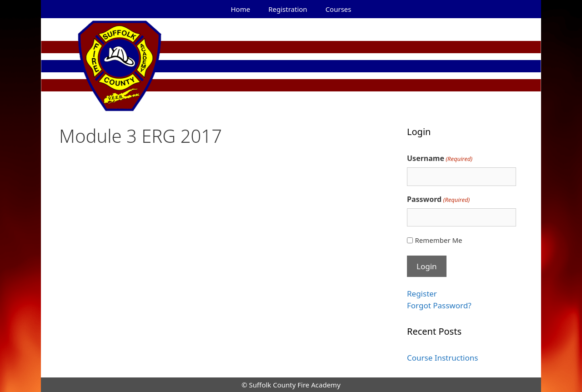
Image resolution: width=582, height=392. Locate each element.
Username (440, 158)
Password (438, 199)
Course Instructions (442, 358)
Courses (339, 9)
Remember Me (438, 240)
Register (422, 294)
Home (241, 9)
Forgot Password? (439, 305)
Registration (288, 9)
